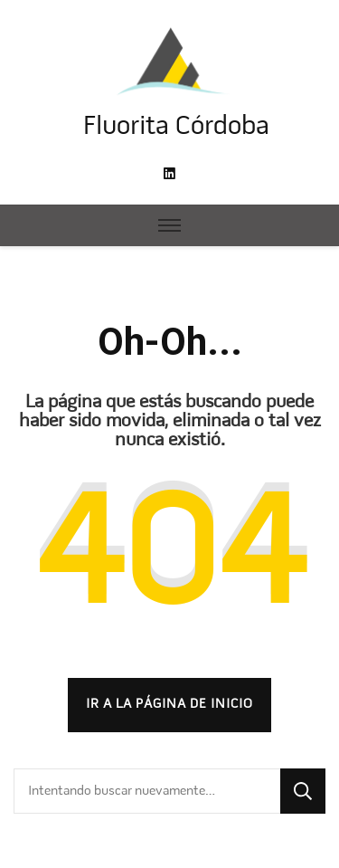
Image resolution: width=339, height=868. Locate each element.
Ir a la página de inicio (169, 704)
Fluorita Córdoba (176, 127)
